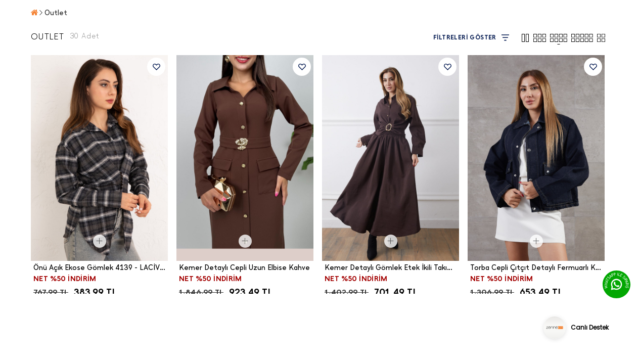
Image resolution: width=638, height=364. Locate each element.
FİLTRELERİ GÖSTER (471, 38)
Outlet (56, 13)
